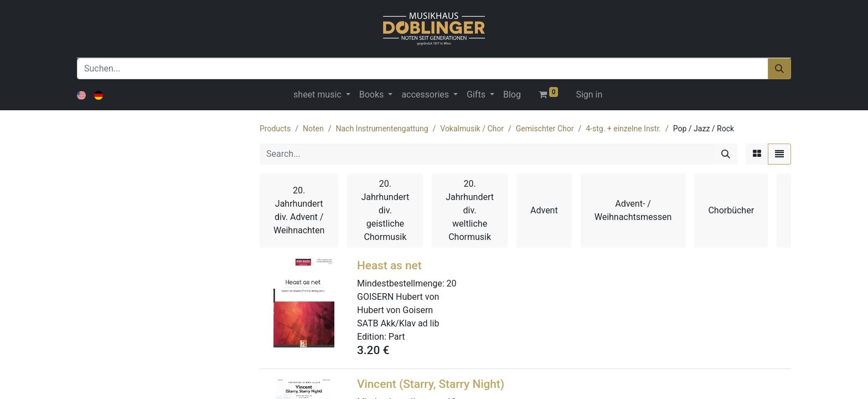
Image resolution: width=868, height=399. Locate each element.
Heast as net (389, 265)
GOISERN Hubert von (398, 297)
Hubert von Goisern (395, 310)
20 (452, 283)
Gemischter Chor (545, 129)
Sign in (589, 94)
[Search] (726, 154)
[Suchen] (779, 69)
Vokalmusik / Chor (472, 129)
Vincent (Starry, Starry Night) (431, 384)
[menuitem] (512, 95)
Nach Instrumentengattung (382, 129)
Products (275, 129)
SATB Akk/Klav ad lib (398, 323)
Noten (313, 129)
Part (397, 337)
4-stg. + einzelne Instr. (623, 129)
